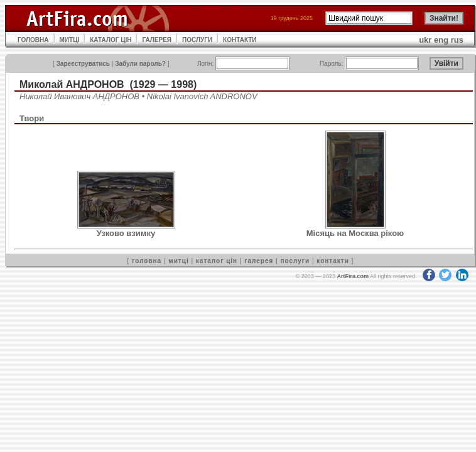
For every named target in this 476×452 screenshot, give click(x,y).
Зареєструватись (83, 64)
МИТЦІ (70, 40)
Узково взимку (126, 233)
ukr (425, 40)
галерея (259, 261)
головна (147, 261)
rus (457, 40)
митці (178, 261)
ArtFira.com (353, 276)
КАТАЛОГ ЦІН (111, 40)
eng (441, 40)
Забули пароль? (140, 64)
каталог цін (217, 261)
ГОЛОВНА (33, 40)
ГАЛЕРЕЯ (157, 40)
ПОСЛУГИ (197, 40)
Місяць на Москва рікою (355, 233)
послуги (295, 261)
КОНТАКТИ (240, 40)
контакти (333, 261)
